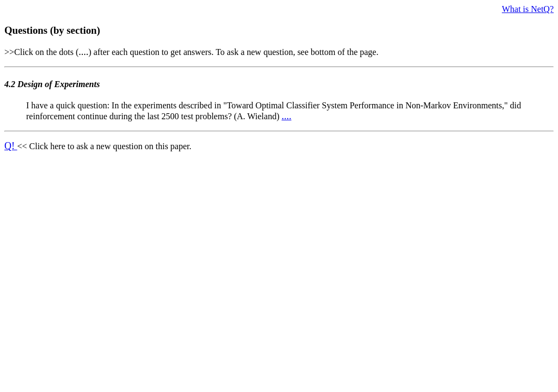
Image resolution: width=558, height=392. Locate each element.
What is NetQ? (528, 9)
